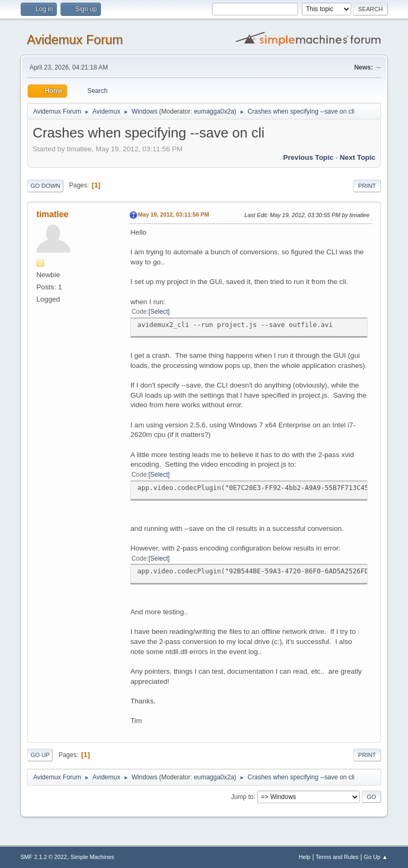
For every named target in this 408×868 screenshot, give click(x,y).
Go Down (45, 186)
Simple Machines (92, 857)
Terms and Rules (337, 857)
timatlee (52, 214)
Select (159, 312)
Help (304, 857)
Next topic (357, 157)
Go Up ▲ (376, 857)
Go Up (40, 755)
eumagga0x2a (214, 111)
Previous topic (308, 157)
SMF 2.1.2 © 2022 (44, 857)
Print (367, 186)
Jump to (243, 796)
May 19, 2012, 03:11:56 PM (173, 214)
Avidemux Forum (75, 40)
